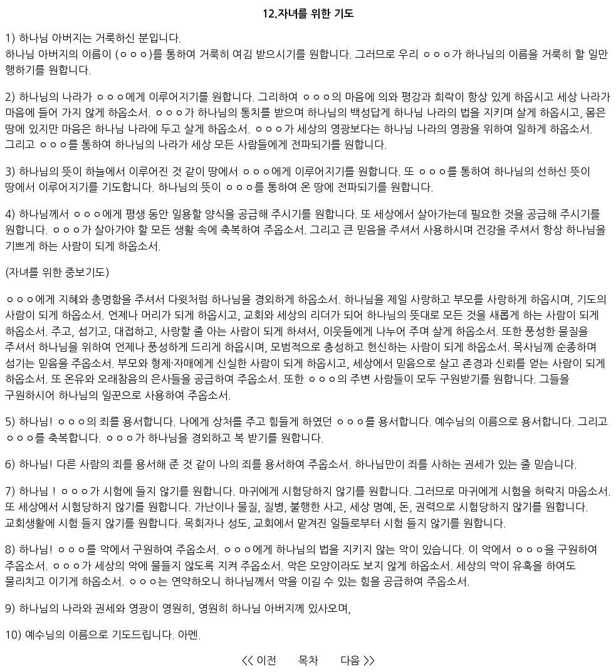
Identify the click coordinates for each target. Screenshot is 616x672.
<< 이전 (259, 660)
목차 (308, 660)
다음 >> (358, 660)
